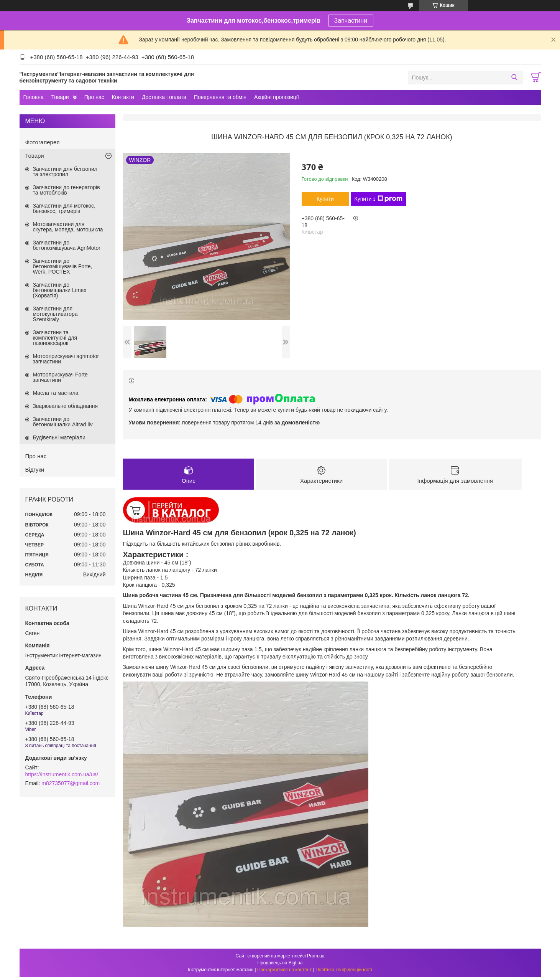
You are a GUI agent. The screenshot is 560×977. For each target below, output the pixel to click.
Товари (60, 97)
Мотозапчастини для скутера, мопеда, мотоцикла (68, 227)
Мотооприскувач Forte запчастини (60, 377)
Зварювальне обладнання (66, 406)
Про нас (94, 97)
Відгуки (35, 470)
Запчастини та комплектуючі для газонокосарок (55, 338)
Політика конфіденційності (344, 970)
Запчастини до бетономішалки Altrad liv (63, 422)
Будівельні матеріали (59, 437)
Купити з (379, 199)
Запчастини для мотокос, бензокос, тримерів (64, 208)
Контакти (123, 97)
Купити (325, 199)
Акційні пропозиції (277, 97)
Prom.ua (316, 956)
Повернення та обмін (220, 97)
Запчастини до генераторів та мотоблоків (67, 190)
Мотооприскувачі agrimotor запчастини (66, 359)
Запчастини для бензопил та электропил (65, 172)
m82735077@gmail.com (71, 783)
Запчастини (351, 21)
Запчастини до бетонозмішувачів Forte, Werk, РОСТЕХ (63, 266)
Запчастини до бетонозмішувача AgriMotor (67, 245)
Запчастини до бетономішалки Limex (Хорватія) (60, 290)
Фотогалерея (43, 142)
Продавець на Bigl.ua (280, 963)
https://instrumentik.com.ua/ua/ (62, 774)
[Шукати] (515, 78)
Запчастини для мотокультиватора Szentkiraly (55, 314)
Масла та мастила (56, 393)
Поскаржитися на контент (284, 970)
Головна (34, 97)
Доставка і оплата (164, 97)
